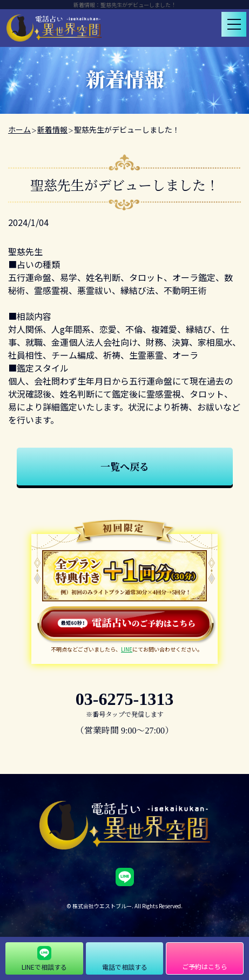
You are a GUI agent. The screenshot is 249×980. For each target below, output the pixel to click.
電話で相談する (125, 967)
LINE (127, 649)
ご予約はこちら (205, 966)
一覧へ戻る (125, 466)
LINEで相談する (44, 967)
